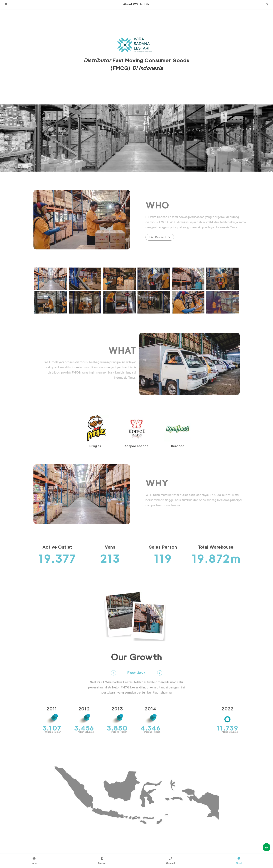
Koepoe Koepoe (136, 457)
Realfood (178, 457)
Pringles (95, 457)
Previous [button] (113, 684)
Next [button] (160, 684)
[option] (95, 443)
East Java (136, 684)
